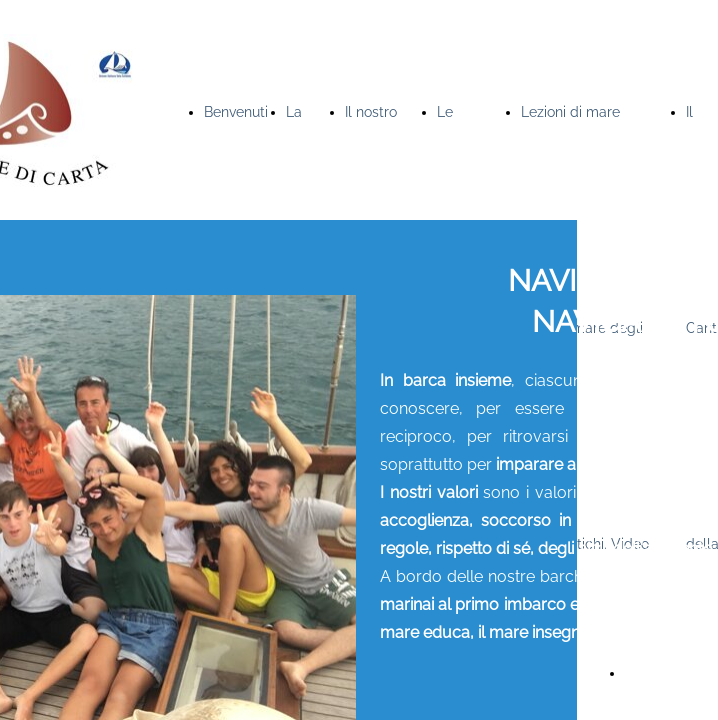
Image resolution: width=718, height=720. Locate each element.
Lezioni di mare (570, 112)
